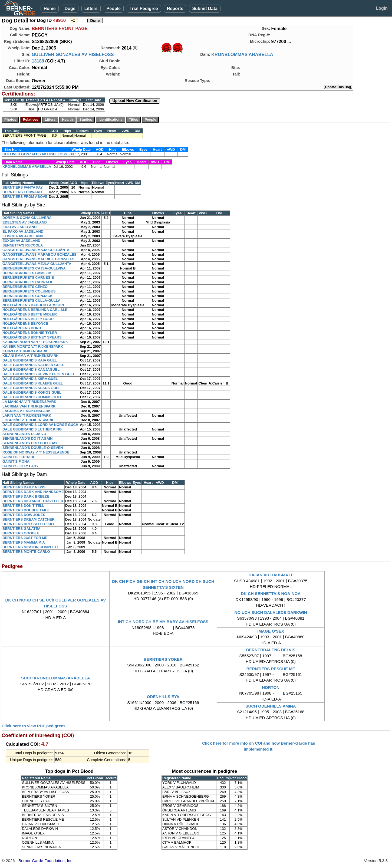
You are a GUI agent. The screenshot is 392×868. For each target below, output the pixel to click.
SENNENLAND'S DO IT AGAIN (27, 438)
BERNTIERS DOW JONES (24, 515)
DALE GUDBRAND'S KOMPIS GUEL (32, 397)
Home (50, 9)
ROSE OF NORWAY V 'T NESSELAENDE (36, 452)
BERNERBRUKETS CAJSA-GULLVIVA (34, 268)
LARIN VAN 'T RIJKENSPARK (27, 415)
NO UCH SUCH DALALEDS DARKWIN (271, 612)
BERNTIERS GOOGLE (21, 533)
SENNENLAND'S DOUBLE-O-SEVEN (33, 448)
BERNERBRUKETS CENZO (25, 287)
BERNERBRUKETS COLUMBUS (29, 291)
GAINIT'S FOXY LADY (21, 466)
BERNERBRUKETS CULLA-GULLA (32, 300)
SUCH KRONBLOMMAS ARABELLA (55, 678)
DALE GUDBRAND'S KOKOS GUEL (32, 392)
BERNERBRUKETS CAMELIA (27, 273)
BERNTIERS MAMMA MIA (24, 542)
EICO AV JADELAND (19, 227)
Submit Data (205, 9)
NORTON (271, 687)
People (114, 9)
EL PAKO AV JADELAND (23, 231)
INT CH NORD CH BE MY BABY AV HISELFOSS (163, 622)
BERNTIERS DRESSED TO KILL (29, 524)
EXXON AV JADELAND (21, 241)
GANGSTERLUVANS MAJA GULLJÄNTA (36, 250)
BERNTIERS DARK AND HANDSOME (33, 492)
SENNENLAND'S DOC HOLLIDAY (30, 443)
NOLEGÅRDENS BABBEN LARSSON (33, 305)
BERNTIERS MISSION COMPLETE (31, 547)
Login (382, 8)
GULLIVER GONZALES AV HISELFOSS (73, 54)
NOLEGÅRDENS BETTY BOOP (28, 319)
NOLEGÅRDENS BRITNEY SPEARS (32, 337)
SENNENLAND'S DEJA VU (24, 434)
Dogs (70, 9)
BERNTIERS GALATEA (22, 529)
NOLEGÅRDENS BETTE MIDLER (30, 314)
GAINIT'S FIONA (16, 461)
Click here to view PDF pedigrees (34, 726)
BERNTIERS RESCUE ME (271, 669)
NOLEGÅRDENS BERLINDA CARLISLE (35, 310)
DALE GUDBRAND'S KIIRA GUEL (30, 379)
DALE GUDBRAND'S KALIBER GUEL (33, 365)
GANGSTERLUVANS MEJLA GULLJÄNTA (37, 264)
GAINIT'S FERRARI (18, 457)
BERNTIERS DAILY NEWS (24, 487)
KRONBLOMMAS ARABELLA (242, 54)
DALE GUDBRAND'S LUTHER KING (32, 429)
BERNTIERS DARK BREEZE (26, 496)
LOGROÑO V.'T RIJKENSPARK (28, 420)
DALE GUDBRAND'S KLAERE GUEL (33, 383)
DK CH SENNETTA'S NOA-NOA (271, 594)
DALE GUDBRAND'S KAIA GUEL (30, 360)
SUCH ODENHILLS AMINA (271, 706)
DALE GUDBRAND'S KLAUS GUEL (32, 388)
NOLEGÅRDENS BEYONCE (25, 323)
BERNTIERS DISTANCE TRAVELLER (33, 501)
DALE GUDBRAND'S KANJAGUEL (31, 369)
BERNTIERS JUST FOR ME (25, 538)
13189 (38, 61)
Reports (175, 9)
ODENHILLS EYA (163, 697)
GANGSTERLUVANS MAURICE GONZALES (38, 259)
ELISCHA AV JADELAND (23, 236)
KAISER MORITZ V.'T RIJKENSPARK (33, 346)
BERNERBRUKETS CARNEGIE (28, 277)
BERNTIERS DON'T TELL (23, 506)
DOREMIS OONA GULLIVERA (27, 218)
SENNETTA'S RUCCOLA (23, 245)
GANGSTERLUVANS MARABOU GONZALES (39, 254)
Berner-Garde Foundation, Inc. (46, 861)
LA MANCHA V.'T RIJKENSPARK (29, 402)
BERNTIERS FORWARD (22, 192)
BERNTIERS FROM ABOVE (25, 197)
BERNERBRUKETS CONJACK (28, 296)
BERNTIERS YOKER (163, 659)
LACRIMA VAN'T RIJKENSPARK (29, 406)
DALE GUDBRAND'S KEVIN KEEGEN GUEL (39, 374)
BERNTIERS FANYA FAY (23, 187)
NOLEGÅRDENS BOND (22, 328)
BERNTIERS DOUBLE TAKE (26, 510)
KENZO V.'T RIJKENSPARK (25, 351)
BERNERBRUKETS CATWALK (27, 282)
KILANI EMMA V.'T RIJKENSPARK (31, 356)
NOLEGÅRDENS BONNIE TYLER (30, 333)
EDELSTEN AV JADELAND (25, 222)
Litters (91, 9)
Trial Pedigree (144, 9)
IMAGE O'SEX (271, 631)
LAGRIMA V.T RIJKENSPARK (27, 411)
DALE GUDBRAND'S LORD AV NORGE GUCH (40, 425)
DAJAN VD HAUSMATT (271, 575)
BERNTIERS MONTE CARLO (26, 552)
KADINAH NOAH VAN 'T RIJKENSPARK (35, 342)
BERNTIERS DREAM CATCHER (29, 519)
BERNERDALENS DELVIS (271, 650)
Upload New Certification (135, 101)
